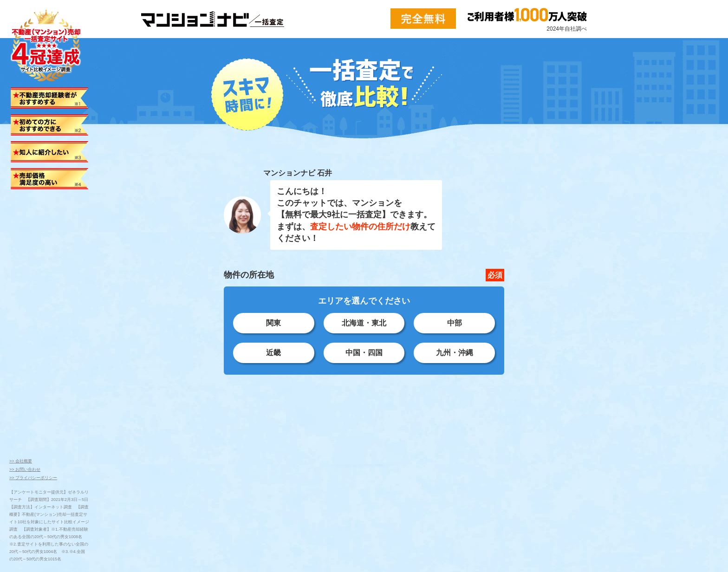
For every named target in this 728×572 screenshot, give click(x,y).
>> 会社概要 (21, 461)
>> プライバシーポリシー (33, 478)
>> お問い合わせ (25, 469)
